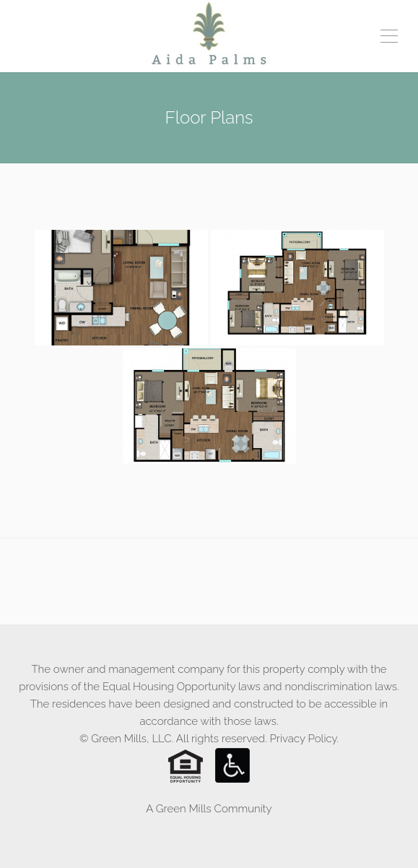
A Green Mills (178, 809)
